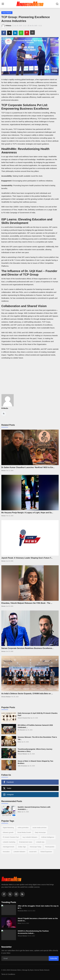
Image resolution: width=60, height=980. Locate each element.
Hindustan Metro (23, 911)
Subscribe (54, 958)
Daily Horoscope (40, 832)
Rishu (19, 742)
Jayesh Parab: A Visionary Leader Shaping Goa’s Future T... (27, 558)
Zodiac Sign (22, 847)
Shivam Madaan (6, 697)
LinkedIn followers (19, 852)
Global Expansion (46, 852)
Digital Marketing (8, 828)
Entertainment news (26, 842)
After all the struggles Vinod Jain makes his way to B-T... (38, 907)
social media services (40, 828)
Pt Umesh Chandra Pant (11, 837)
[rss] (22, 894)
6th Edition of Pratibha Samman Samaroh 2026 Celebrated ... (35, 726)
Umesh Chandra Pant (24, 718)
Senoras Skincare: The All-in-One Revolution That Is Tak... (37, 738)
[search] (57, 4)
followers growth (8, 832)
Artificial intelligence (48, 837)
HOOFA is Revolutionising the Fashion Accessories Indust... (33, 932)
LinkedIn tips (40, 842)
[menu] (3, 4)
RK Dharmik (21, 730)
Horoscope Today (36, 847)
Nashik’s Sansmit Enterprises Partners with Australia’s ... (34, 808)
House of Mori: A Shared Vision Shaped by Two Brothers (35, 762)
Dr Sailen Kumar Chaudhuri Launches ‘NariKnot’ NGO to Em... (28, 467)
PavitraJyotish (50, 847)
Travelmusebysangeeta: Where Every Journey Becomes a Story (35, 750)
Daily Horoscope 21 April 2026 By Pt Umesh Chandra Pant (38, 714)
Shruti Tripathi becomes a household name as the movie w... (38, 920)
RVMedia (5, 408)
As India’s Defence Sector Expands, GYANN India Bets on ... (27, 694)
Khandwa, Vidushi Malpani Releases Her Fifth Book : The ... (27, 603)
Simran (3, 471)
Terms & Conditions (8, 974)
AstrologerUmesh (8, 847)
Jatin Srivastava (22, 766)
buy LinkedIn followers (30, 837)
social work (33, 852)
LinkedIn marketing (9, 842)
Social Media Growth (24, 832)
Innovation (6, 852)
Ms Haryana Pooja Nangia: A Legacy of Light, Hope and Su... (27, 513)
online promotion (23, 828)
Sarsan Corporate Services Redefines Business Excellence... (27, 648)
